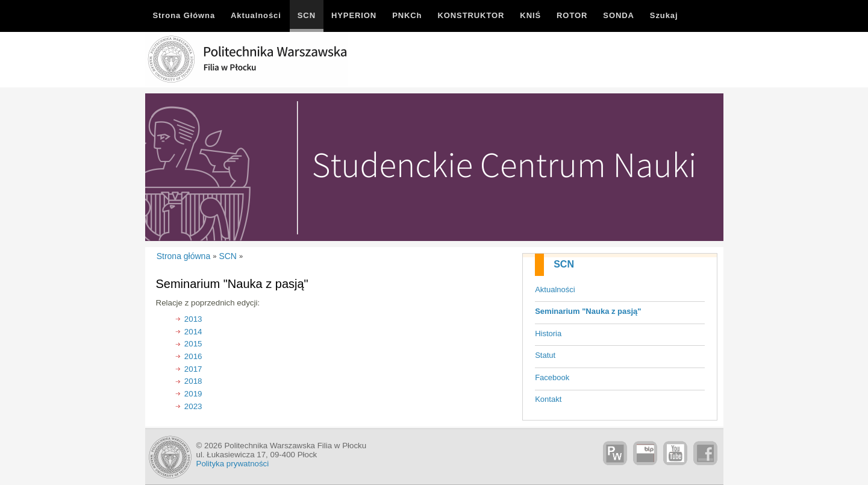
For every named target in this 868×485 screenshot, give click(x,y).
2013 (193, 319)
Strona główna (184, 256)
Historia (548, 333)
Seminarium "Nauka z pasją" (588, 311)
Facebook (552, 377)
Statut (545, 355)
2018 (193, 381)
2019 (193, 394)
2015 (193, 344)
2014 (193, 332)
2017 (193, 369)
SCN (564, 264)
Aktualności (555, 289)
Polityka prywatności (233, 464)
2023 (193, 406)
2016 (193, 356)
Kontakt (548, 399)
